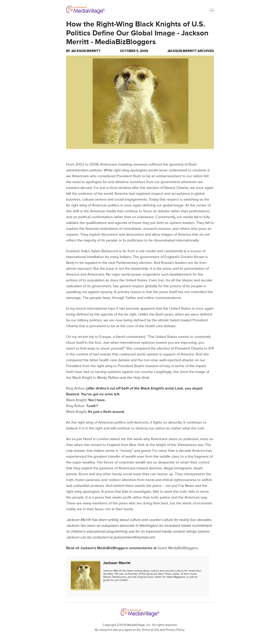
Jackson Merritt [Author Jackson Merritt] (86, 51)
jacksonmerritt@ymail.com (134, 537)
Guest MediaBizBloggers (178, 548)
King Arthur (75, 388)
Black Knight (76, 400)
